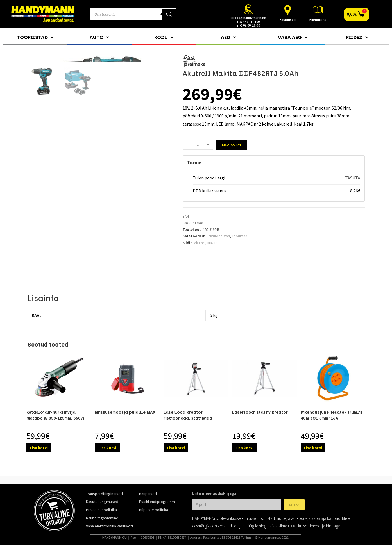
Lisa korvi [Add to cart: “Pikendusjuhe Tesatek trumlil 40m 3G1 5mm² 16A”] (313, 448)
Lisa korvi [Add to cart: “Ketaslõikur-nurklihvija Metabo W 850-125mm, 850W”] (39, 448)
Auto (99, 37)
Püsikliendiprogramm (157, 502)
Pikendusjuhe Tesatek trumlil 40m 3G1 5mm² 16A (332, 415)
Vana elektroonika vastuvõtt (110, 526)
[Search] (169, 14)
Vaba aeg (293, 37)
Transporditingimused (104, 494)
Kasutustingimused (102, 502)
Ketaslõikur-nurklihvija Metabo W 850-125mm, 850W (55, 415)
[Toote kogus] (198, 145)
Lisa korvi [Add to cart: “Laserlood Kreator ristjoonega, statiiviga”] (176, 448)
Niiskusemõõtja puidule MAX (125, 412)
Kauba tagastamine (102, 518)
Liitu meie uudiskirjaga (214, 493)
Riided (357, 37)
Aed (228, 37)
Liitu (294, 505)
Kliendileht (318, 20)
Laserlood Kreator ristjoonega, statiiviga (188, 415)
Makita (212, 243)
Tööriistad (35, 37)
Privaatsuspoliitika (101, 510)
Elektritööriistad (218, 236)
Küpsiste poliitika (154, 510)
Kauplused (288, 20)
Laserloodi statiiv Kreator (260, 412)
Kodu (164, 37)
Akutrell (200, 243)
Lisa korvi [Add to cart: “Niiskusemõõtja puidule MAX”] (107, 448)
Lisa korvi (232, 145)
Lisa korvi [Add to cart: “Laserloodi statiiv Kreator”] (244, 448)
